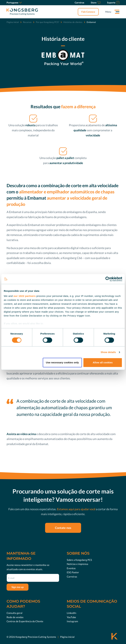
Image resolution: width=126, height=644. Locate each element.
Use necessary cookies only (62, 362)
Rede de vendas (15, 617)
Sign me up (18, 587)
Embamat (15, 212)
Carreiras (72, 577)
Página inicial (13, 22)
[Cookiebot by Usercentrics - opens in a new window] (108, 279)
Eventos (71, 568)
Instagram (72, 621)
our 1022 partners (25, 296)
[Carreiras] (79, 3)
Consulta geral (14, 613)
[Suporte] (113, 3)
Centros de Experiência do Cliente (25, 621)
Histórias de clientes (73, 22)
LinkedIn (71, 613)
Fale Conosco (88, 12)
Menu (108, 12)
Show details (108, 352)
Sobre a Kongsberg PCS (79, 560)
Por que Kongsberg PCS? (47, 22)
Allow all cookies (103, 362)
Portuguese (14, 3)
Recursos (27, 22)
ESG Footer (73, 572)
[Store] (96, 3)
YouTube (71, 617)
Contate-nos (63, 528)
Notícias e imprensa (77, 564)
